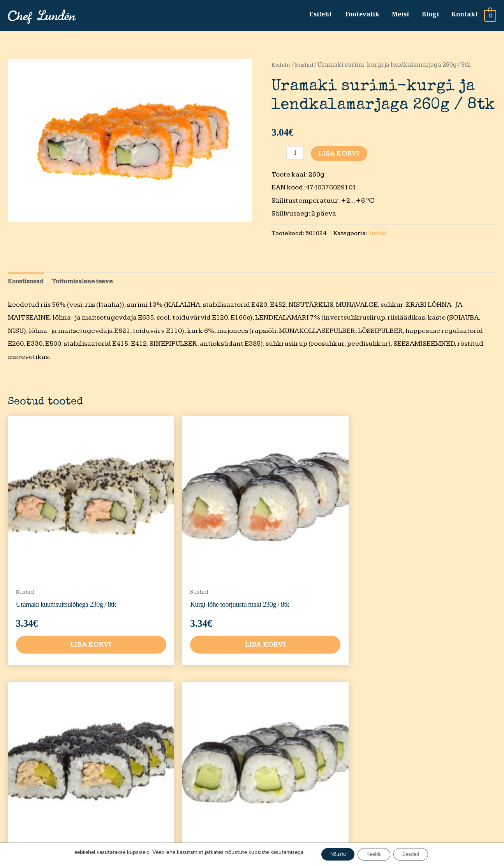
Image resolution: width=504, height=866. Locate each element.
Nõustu (331, 854)
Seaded (418, 854)
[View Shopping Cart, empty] (490, 17)
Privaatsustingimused (373, 729)
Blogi (430, 15)
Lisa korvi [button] (66, 598)
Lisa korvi (340, 156)
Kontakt (464, 15)
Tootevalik (361, 15)
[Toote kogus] (295, 155)
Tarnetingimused (366, 768)
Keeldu (375, 854)
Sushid (306, 67)
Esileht (320, 15)
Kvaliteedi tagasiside (356, 793)
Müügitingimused (367, 748)
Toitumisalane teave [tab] (88, 285)
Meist (400, 15)
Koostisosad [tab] (27, 285)
